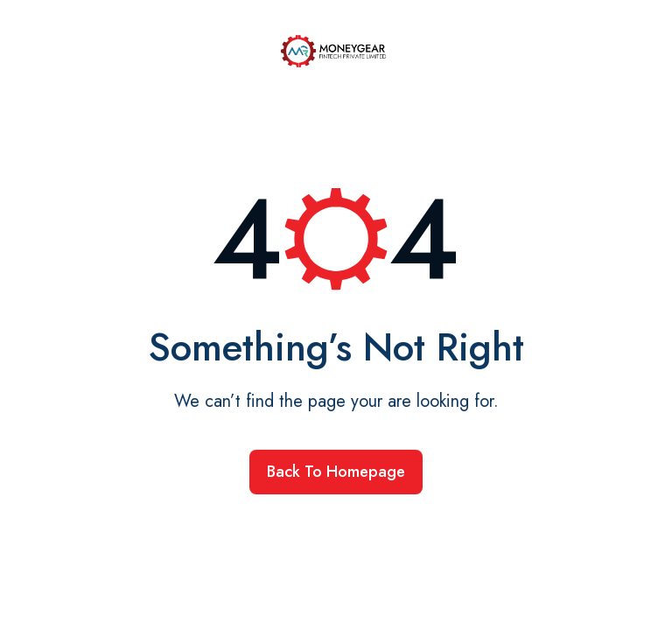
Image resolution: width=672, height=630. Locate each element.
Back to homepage (336, 472)
